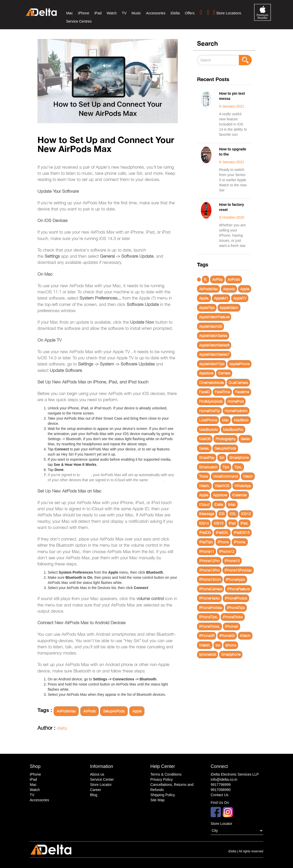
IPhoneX (232, 626)
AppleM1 (221, 298)
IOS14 (204, 523)
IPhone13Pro (209, 570)
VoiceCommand (225, 476)
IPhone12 (227, 551)
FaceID (204, 392)
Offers (190, 13)
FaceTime (222, 392)
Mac (70, 13)
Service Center (102, 779)
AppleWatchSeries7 (214, 354)
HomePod (236, 401)
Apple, (204, 298)
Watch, (204, 486)
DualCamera (238, 383)
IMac (232, 504)
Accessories (156, 13)
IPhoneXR (207, 636)
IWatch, (205, 645)
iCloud (86, 475)
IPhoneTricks (233, 617)
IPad (232, 523)
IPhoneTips (236, 608)
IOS (222, 514)
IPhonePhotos (236, 598)
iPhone (84, 13)
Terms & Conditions (166, 774)
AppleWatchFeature (214, 317)
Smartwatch (208, 467)
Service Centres (79, 21)
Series (245, 439)
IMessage (207, 514)
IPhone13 (232, 561)
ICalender (240, 495)
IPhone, (240, 542)
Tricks (204, 476)
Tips (226, 467)
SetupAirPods (114, 711)
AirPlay (217, 279)
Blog (94, 795)
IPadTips (206, 542)
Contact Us (219, 795)
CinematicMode (211, 383)
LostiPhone (208, 420)
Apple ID (156, 480)
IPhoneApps (235, 579)
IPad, (244, 523)
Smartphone (239, 457)
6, (206, 279)
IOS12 (246, 514)
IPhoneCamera (211, 589)
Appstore (206, 373)
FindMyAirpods (211, 401)
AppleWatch (229, 308)
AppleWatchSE (211, 326)
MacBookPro (233, 430)
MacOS (205, 439)
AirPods (90, 711)
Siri (222, 457)
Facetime (242, 392)
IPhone (223, 542)
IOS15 (219, 523)
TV (124, 13)
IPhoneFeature (238, 589)
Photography (226, 439)
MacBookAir (209, 430)
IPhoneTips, (208, 617)
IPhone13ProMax (238, 570)
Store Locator (101, 785)
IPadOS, (222, 532)
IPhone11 (207, 551)
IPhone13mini (210, 579)
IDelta (219, 504)
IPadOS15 (242, 532)
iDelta (175, 13)
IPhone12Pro (209, 561)
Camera (224, 373)
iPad (98, 13)
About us (97, 774)
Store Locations (227, 12)
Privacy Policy (162, 779)
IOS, (233, 514)
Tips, (238, 467)
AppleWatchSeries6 (214, 345)
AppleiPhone (239, 364)
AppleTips (207, 308)
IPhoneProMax (211, 608)
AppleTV (240, 298)
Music (136, 13)
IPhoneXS (227, 636)
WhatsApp (243, 486)
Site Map (157, 800)
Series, (204, 448)
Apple (137, 711)
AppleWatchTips (212, 364)
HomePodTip (209, 411)
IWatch (245, 636)
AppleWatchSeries (213, 336)
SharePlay (207, 457)
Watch (112, 13)
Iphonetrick (208, 654)
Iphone (231, 645)
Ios (218, 645)
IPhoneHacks (209, 598)
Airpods (229, 289)
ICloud (204, 504)
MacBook (241, 420)
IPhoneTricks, (210, 626)
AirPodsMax (66, 711)
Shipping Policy (163, 795)
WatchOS (222, 486)
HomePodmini (236, 411)
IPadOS (205, 532)
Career (96, 790)
